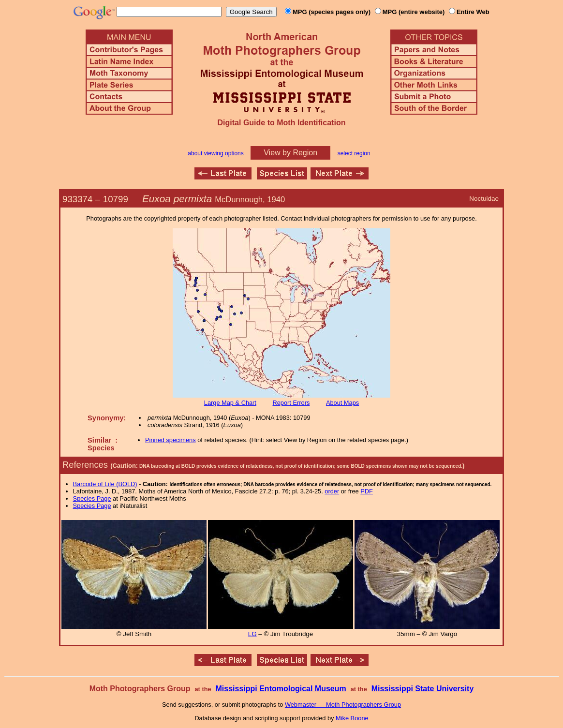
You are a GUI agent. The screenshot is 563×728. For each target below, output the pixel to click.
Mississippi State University (423, 689)
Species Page (92, 498)
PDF (367, 491)
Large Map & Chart (230, 403)
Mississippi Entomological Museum (281, 689)
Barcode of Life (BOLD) (105, 484)
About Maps (342, 403)
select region (354, 153)
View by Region (290, 153)
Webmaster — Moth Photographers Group (343, 705)
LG (252, 634)
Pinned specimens (170, 440)
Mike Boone (352, 718)
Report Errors (291, 403)
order (332, 491)
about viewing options (215, 153)
